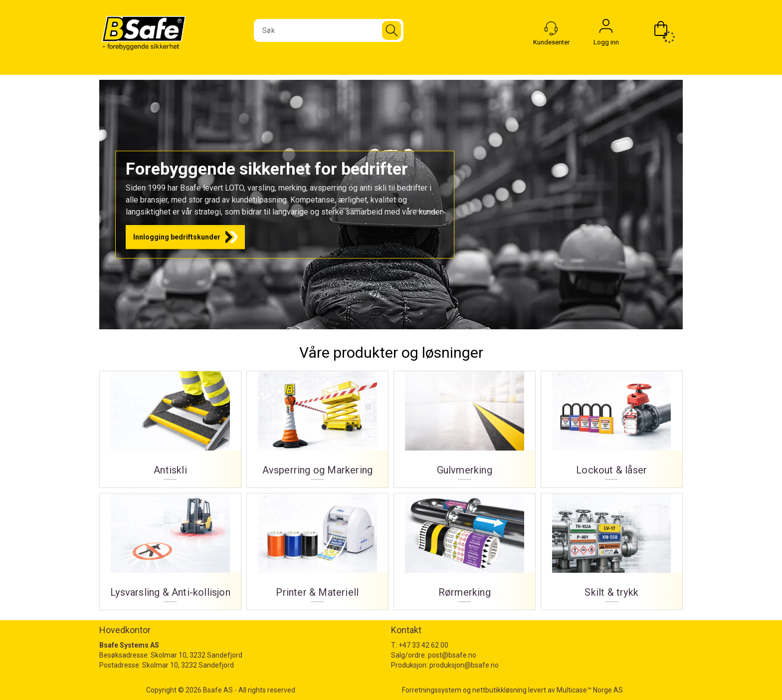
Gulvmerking (465, 426)
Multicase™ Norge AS (590, 690)
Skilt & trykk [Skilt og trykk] (612, 548)
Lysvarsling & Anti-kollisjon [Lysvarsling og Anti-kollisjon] (170, 548)
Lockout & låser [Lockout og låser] (612, 426)
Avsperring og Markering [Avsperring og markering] (317, 426)
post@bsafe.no (452, 655)
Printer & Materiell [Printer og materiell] (317, 548)
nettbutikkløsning (499, 690)
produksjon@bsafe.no (464, 665)
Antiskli (170, 426)
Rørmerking (465, 548)
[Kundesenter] (551, 28)
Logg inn (606, 28)
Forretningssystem (432, 690)
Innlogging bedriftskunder (177, 237)
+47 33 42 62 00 (423, 645)
